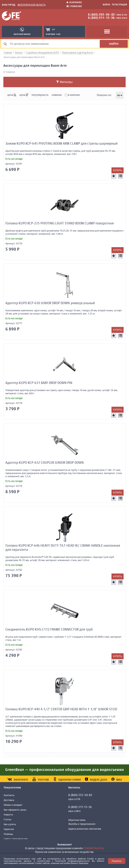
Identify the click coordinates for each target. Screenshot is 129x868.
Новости (8, 815)
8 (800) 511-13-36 (101, 18)
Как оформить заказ (15, 810)
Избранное (74, 3)
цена (12, 95)
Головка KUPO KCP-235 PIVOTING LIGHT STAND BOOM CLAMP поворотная (60, 223)
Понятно (117, 861)
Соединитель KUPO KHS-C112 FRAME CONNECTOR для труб (49, 630)
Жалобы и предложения (82, 824)
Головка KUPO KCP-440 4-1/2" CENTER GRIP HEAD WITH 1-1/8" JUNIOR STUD (61, 709)
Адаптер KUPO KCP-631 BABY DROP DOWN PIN (39, 383)
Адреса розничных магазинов (85, 829)
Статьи (8, 820)
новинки (57, 95)
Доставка (9, 800)
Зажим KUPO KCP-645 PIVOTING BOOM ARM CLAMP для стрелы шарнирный (61, 144)
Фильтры (64, 82)
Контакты (9, 795)
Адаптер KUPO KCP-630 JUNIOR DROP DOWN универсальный (50, 303)
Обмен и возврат (13, 805)
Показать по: (104, 95)
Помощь (8, 834)
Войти (106, 5)
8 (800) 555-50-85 (101, 15)
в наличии (72, 95)
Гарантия (9, 829)
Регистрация (119, 5)
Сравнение (74, 6)
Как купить (10, 824)
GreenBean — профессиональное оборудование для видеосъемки (64, 770)
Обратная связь (77, 820)
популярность (40, 95)
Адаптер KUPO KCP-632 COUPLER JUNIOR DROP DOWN (45, 463)
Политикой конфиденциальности (72, 861)
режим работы (93, 848)
